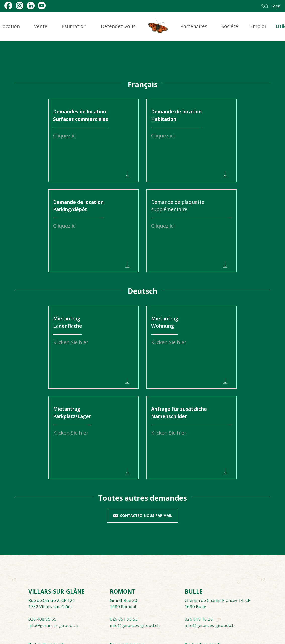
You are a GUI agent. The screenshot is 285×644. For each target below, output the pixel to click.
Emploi (258, 26)
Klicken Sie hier (71, 342)
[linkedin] (31, 5)
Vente (41, 26)
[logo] (158, 26)
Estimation (74, 26)
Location (10, 26)
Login (276, 6)
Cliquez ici (163, 226)
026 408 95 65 (42, 619)
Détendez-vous (118, 26)
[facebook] (8, 5)
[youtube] (42, 5)
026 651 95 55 (124, 619)
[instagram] (19, 5)
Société (230, 26)
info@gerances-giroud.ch (53, 625)
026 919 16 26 (199, 619)
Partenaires (194, 26)
